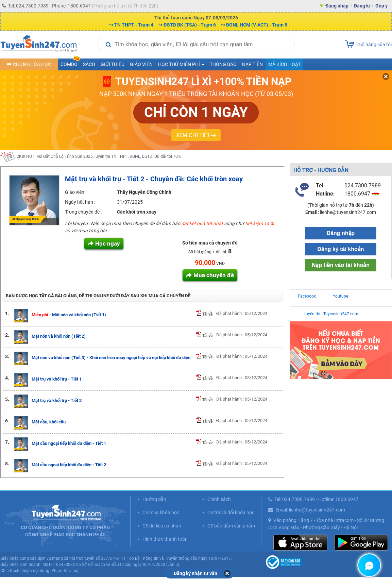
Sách (89, 64)
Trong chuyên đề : (83, 212)
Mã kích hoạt (284, 64)
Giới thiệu (113, 64)
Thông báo (223, 64)
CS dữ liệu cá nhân (162, 526)
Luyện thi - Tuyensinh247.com (331, 314)
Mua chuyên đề (214, 275)
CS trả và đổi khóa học (231, 513)
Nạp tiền (252, 64)
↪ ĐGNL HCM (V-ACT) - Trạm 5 (254, 25)
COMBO (70, 63)
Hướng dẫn (154, 499)
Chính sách (219, 499)
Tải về (204, 314)
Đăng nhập (337, 6)
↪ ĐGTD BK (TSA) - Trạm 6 (187, 25)
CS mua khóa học (161, 513)
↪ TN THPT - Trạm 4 (131, 25)
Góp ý (381, 6)
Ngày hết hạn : (80, 202)
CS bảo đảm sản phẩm (231, 526)
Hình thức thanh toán (165, 539)
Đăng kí (362, 6)
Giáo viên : (76, 192)
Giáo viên (141, 64)
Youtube (340, 296)
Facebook (307, 296)
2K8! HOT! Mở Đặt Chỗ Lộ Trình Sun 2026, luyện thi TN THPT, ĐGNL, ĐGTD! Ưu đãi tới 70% (99, 157)
